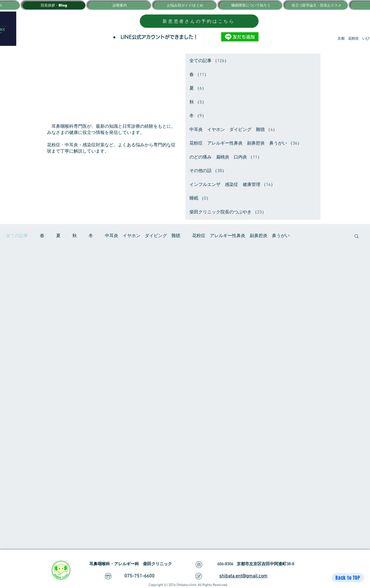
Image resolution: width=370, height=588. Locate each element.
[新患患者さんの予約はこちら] (199, 21)
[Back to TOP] (348, 578)
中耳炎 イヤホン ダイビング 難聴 (143, 236)
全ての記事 (17, 236)
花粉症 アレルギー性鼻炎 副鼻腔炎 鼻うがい (241, 236)
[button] (357, 237)
